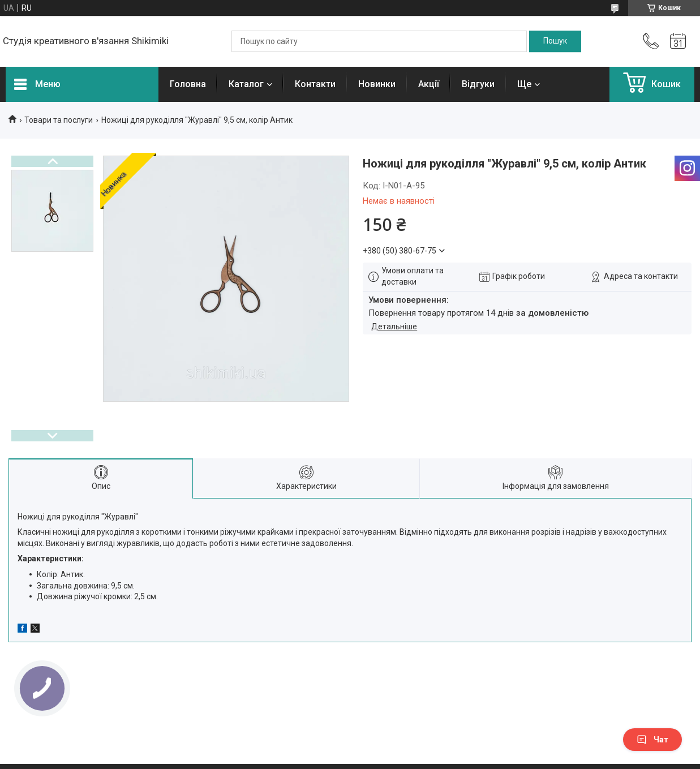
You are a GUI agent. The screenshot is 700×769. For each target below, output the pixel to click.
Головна (188, 84)
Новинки (377, 84)
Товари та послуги (59, 120)
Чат (652, 740)
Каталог (246, 84)
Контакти (315, 84)
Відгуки (478, 84)
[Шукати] (555, 41)
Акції (429, 84)
